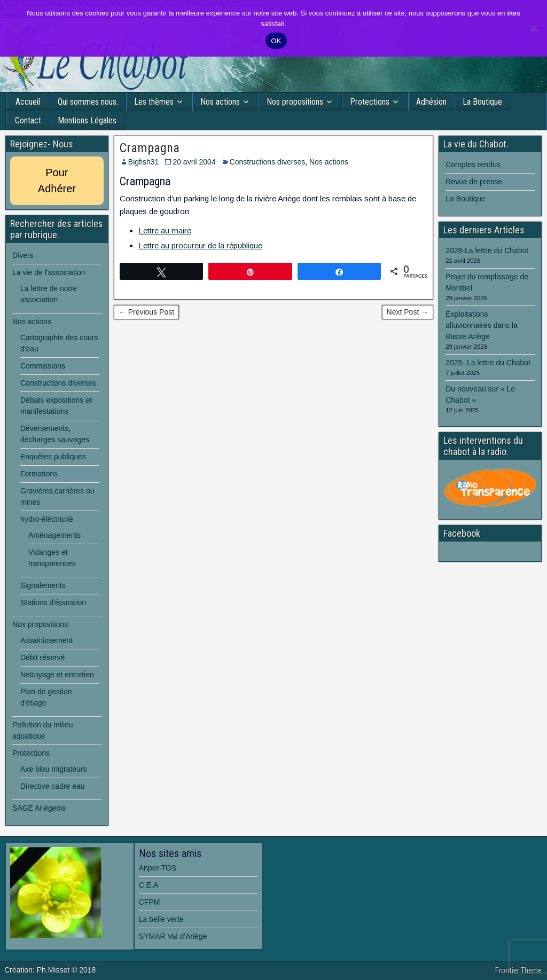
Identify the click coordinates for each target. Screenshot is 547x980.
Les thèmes (154, 102)
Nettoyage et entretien (57, 675)
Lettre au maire (165, 230)
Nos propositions (295, 102)
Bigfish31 (144, 162)
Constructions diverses (268, 162)
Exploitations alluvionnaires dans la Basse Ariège (482, 325)
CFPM (150, 902)
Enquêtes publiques (53, 457)
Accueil (28, 102)
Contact (28, 120)
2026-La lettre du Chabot (487, 250)
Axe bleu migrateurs (54, 769)
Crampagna (150, 148)
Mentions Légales (87, 120)
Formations (39, 474)
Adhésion (431, 102)
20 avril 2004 (194, 162)
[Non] (534, 28)
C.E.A (149, 885)
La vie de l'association (49, 272)
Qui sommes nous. (88, 102)
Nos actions (220, 102)
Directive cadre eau (53, 786)
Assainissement (46, 640)
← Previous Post (146, 312)
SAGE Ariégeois (39, 808)
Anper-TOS (158, 868)
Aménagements (54, 535)
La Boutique (482, 102)
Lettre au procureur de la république (200, 245)
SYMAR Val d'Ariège (173, 936)
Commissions (43, 366)
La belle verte (161, 919)
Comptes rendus (473, 164)
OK (276, 41)
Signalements (43, 585)
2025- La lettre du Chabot (488, 363)
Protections (370, 102)
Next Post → (408, 312)
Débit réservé (42, 657)
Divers (23, 255)
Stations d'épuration (53, 602)
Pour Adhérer (57, 181)
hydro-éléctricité (47, 519)
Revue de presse (474, 182)
